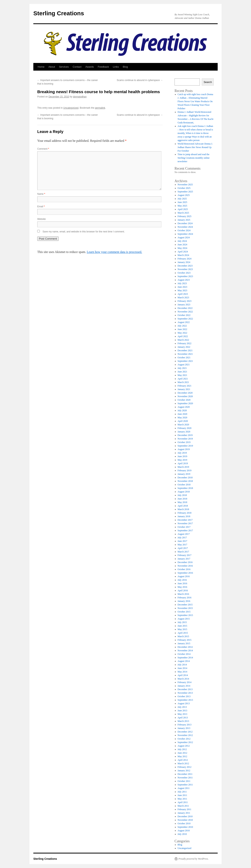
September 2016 (185, 573)
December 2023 (185, 266)
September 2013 (185, 700)
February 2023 (185, 301)
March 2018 (183, 509)
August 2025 (184, 195)
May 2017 (182, 545)
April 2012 (183, 760)
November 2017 (185, 523)
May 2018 (182, 502)
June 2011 (182, 795)
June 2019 (182, 456)
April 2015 (183, 633)
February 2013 (185, 725)
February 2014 (185, 682)
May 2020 (182, 418)
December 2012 (185, 732)
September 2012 (185, 742)
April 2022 (183, 336)
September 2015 (185, 615)
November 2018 (185, 481)
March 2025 (183, 213)
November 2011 (185, 778)
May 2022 (182, 333)
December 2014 (185, 647)
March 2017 (183, 552)
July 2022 (182, 326)
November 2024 (185, 227)
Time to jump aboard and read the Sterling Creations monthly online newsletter (194, 158)
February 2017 (185, 555)
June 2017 (182, 541)
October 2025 (184, 188)
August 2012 (184, 746)
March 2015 (183, 636)
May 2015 (182, 629)
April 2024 (183, 252)
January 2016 (184, 601)
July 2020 (182, 410)
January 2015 (184, 643)
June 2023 (182, 287)
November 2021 (185, 354)
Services (64, 67)
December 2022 (185, 308)
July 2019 (182, 453)
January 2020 (184, 432)
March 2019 (183, 467)
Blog (125, 67)
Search (208, 82)
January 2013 (184, 728)
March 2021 (183, 382)
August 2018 (184, 492)
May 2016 (182, 587)
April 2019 (183, 463)
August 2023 (184, 280)
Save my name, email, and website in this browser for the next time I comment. (84, 232)
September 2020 (185, 403)
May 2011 (182, 799)
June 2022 (182, 329)
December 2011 (185, 774)
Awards (90, 67)
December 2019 (185, 435)
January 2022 (184, 347)
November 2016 (185, 566)
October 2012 (184, 739)
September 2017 (185, 530)
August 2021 (184, 365)
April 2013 (183, 718)
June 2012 (182, 753)
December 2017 (185, 520)
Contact (77, 67)
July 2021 (182, 368)
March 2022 (183, 340)
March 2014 (183, 679)
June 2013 (182, 711)
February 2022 (185, 343)
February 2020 (185, 428)
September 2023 (185, 276)
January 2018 (184, 516)
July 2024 (182, 241)
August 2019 (184, 449)
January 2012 (184, 771)
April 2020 (183, 421)
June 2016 (182, 583)
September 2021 (185, 361)
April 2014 (183, 675)
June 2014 (182, 668)
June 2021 (182, 372)
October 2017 (184, 527)
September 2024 (185, 234)
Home (41, 67)
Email (41, 207)
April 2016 (183, 590)
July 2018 (182, 495)
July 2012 (182, 749)
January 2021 (184, 389)
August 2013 (184, 703)
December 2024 (185, 223)
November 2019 (185, 439)
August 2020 (184, 407)
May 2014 (182, 672)
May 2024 (182, 248)
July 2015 (182, 622)
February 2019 (185, 470)
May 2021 (182, 375)
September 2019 (185, 446)
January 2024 (184, 262)
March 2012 (183, 763)
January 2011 (184, 813)
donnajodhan (80, 97)
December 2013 (185, 689)
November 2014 (185, 651)
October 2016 (184, 569)
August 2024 (184, 237)
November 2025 (185, 185)
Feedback (103, 67)
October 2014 (184, 654)
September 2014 (185, 658)
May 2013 (182, 714)
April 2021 (183, 379)
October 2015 (184, 612)
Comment (43, 149)
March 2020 (183, 425)
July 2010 (182, 834)
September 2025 (185, 192)
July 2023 (182, 283)
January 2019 (184, 474)
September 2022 (185, 319)
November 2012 (185, 735)
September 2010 (185, 827)
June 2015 (182, 626)
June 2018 (182, 499)
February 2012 (185, 767)
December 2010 (185, 816)
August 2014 (184, 661)
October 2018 (184, 485)
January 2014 (184, 686)
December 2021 (185, 350)
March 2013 (183, 721)
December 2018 (185, 478)
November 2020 (185, 396)
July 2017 (182, 538)
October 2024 (184, 230)
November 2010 (185, 820)
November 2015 (185, 608)
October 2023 (184, 273)
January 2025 (184, 220)
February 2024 (185, 259)
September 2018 (185, 488)
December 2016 (185, 562)
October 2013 (184, 696)
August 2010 (184, 831)
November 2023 (185, 269)
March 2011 (183, 806)
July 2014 (182, 665)
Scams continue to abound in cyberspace (140, 80)
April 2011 (183, 802)
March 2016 (183, 594)
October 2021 (184, 358)
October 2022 (184, 315)
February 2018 (185, 513)
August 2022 (184, 322)
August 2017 (184, 534)
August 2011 (184, 788)
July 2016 (182, 580)
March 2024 (183, 255)
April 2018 (183, 506)
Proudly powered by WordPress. (194, 859)
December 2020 (185, 393)
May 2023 (182, 290)
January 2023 (184, 305)
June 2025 (182, 202)
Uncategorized (71, 108)
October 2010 (184, 823)
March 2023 (183, 298)
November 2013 (185, 693)
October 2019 (184, 442)
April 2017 (183, 548)
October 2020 (184, 400)
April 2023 (183, 294)
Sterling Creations (59, 13)
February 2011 (185, 809)
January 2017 (184, 559)
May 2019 (182, 460)
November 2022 (185, 312)
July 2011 (182, 792)
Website (41, 219)
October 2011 (184, 781)
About (52, 67)
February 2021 (185, 386)
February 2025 (185, 216)
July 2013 (182, 707)
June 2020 (182, 414)
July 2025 (182, 199)
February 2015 (185, 640)
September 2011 (185, 785)
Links (116, 67)
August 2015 (184, 619)
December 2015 (185, 605)
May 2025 (182, 206)
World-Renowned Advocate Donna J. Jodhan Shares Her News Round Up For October (195, 147)
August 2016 (184, 576)
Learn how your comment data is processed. (114, 252)
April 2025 (183, 209)
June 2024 (182, 245)
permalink (100, 108)
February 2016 (185, 598)
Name (41, 194)
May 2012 (182, 756)
